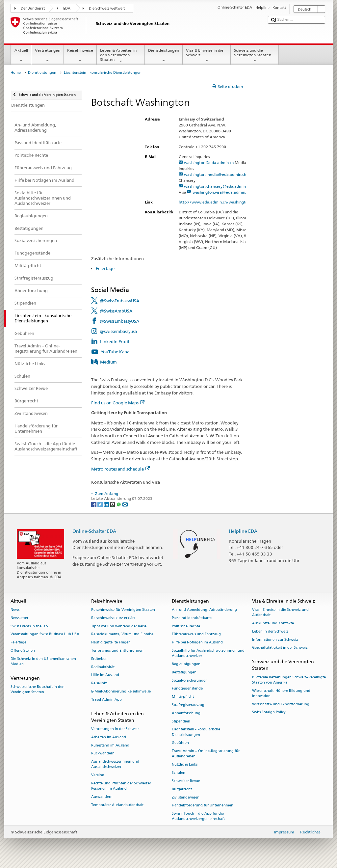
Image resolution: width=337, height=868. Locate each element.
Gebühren (180, 743)
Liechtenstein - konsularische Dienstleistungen (196, 732)
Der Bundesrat (33, 8)
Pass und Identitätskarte (192, 618)
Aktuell (21, 56)
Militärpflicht (183, 697)
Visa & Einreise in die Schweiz (207, 56)
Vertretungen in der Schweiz (115, 729)
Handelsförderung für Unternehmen (203, 806)
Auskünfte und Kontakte (273, 623)
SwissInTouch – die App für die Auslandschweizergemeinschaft (198, 816)
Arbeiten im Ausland (109, 737)
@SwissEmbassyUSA (119, 301)
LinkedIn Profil (115, 341)
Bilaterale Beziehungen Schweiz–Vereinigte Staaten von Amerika (289, 680)
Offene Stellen (23, 651)
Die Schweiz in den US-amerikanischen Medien (43, 661)
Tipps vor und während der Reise (119, 626)
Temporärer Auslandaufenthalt (117, 805)
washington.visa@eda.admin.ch (221, 192)
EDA (67, 8)
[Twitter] (101, 504)
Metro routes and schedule (120, 469)
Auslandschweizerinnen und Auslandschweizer (115, 764)
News (15, 610)
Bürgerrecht (182, 789)
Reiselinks (99, 683)
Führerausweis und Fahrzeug (196, 634)
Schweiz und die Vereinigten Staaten (255, 56)
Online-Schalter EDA (94, 531)
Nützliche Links (185, 765)
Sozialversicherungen (190, 680)
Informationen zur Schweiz (275, 640)
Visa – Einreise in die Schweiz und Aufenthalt (280, 612)
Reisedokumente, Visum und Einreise (122, 634)
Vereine (98, 775)
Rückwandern (103, 754)
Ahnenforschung (186, 713)
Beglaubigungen (186, 664)
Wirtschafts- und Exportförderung (281, 704)
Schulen (179, 773)
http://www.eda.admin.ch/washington (217, 202)
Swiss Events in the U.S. (30, 626)
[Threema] (113, 504)
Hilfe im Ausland (105, 675)
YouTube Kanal (116, 352)
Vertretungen (47, 56)
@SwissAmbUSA (116, 311)
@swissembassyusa (118, 331)
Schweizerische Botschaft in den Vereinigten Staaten (38, 689)
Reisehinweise (80, 56)
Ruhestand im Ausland (110, 745)
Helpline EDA (243, 531)
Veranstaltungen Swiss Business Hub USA (45, 634)
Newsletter (19, 618)
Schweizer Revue (186, 781)
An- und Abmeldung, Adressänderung (204, 610)
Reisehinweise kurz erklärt (113, 618)
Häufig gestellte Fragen (111, 643)
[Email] (125, 504)
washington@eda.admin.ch (209, 163)
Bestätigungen (184, 672)
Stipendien (181, 721)
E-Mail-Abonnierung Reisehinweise (121, 691)
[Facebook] (94, 504)
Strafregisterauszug (188, 705)
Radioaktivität (103, 667)
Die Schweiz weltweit (107, 8)
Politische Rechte (186, 626)
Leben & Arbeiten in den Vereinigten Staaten (121, 56)
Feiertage (105, 268)
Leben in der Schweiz (270, 631)
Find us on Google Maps (118, 403)
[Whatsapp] (119, 504)
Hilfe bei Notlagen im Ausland (197, 643)
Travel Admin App (106, 700)
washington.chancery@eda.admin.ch (217, 186)
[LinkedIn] (107, 504)
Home (16, 73)
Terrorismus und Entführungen (117, 651)
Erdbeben (99, 659)
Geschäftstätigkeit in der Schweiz (280, 648)
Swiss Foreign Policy (269, 712)
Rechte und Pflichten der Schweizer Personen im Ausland (121, 786)
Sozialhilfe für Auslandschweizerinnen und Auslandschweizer (208, 653)
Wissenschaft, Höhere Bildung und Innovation (281, 693)
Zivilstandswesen (186, 797)
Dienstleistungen (164, 56)
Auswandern (102, 797)
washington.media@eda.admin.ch (215, 174)
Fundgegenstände (187, 689)
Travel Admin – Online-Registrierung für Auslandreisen (206, 754)
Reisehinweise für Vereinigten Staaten (123, 610)
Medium (108, 362)
